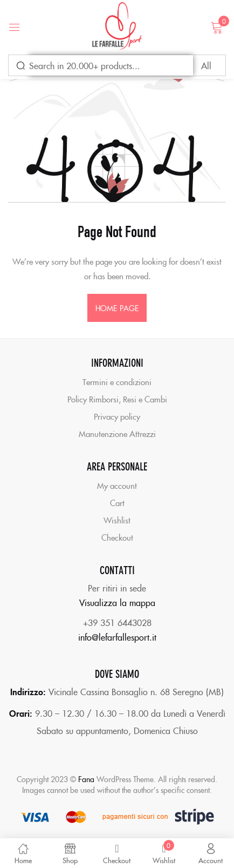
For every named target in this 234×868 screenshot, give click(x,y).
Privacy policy (117, 416)
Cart (117, 503)
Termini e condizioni (117, 382)
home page (117, 308)
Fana (86, 779)
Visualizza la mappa (117, 602)
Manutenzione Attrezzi (117, 433)
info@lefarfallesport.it (117, 637)
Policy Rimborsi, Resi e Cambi (117, 399)
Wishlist (117, 520)
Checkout (117, 537)
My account (117, 485)
